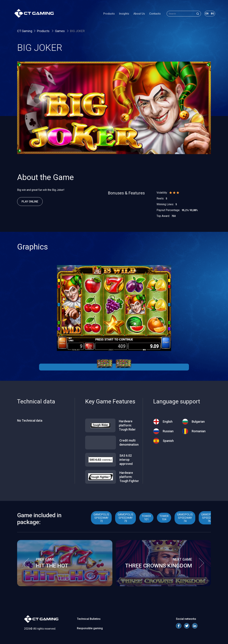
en (204, 14)
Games (60, 31)
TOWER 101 (146, 518)
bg (210, 14)
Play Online (30, 202)
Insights (121, 14)
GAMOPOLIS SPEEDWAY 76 (209, 518)
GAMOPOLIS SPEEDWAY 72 (101, 518)
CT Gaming (25, 31)
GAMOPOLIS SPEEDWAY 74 (185, 518)
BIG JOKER (77, 31)
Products (106, 14)
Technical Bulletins (89, 619)
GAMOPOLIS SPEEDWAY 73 (125, 518)
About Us (136, 14)
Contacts (152, 14)
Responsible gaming (90, 628)
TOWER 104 (164, 518)
